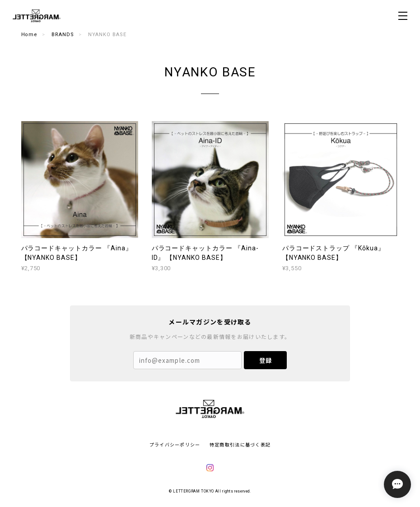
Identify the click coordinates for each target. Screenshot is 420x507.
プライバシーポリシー (175, 444)
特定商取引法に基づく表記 (240, 444)
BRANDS (63, 35)
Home (30, 35)
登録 (266, 360)
